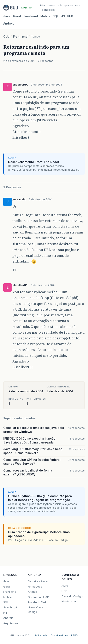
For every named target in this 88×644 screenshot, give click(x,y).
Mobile (45, 16)
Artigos (32, 592)
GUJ (6, 37)
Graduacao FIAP (38, 597)
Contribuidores (59, 635)
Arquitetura (11, 623)
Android (9, 23)
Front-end (20, 37)
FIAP (64, 591)
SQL (56, 16)
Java (7, 16)
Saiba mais (41, 635)
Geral (17, 16)
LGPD (74, 635)
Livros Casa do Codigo (37, 609)
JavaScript (10, 607)
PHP (70, 16)
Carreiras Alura (38, 581)
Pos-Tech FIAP (37, 602)
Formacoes (35, 587)
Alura (65, 586)
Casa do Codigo (72, 596)
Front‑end (31, 16)
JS (63, 16)
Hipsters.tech (70, 601)
